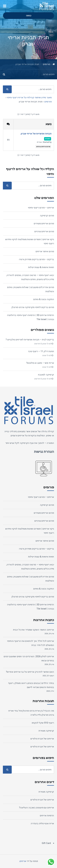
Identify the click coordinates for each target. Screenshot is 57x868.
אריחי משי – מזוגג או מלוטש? (40, 363)
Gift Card (46, 843)
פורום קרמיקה (47, 216)
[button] (5, 6)
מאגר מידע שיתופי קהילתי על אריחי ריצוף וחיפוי (29, 97)
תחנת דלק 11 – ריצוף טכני (41, 351)
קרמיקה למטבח (46, 375)
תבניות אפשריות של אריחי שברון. (36, 134)
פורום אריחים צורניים (43, 147)
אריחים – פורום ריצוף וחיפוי (41, 208)
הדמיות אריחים (47, 816)
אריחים (21, 436)
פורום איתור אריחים (45, 251)
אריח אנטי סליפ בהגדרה (42, 823)
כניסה (29, 16)
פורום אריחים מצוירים (44, 223)
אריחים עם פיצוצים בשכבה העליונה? (36, 808)
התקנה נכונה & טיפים (44, 299)
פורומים (47, 64)
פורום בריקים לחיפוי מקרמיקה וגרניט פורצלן (33, 307)
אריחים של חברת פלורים (42, 739)
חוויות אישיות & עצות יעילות (41, 267)
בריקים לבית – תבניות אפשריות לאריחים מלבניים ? (30, 340)
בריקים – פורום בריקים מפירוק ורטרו (36, 259)
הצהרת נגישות (44, 452)
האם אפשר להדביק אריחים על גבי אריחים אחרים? (30, 672)
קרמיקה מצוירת (46, 731)
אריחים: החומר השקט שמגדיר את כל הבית (34, 630)
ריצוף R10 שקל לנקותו (43, 723)
